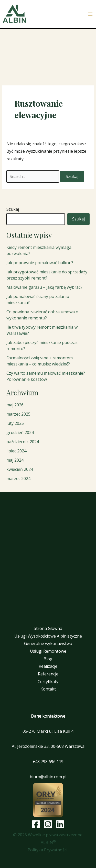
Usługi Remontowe (48, 651)
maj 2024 (15, 460)
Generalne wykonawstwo (48, 643)
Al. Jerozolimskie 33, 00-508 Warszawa (48, 746)
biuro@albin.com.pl (48, 777)
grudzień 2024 (20, 432)
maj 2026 (15, 405)
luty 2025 (15, 423)
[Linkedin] (60, 824)
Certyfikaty (48, 682)
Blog (48, 659)
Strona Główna (48, 628)
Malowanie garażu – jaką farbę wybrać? (44, 287)
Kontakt (48, 689)
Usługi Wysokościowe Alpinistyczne (48, 636)
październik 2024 (23, 442)
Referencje (48, 674)
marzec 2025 (18, 414)
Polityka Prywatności (48, 850)
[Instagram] (48, 824)
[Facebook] (36, 824)
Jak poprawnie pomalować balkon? (40, 263)
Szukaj (13, 209)
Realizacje (48, 666)
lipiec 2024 (16, 451)
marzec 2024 (18, 478)
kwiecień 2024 (20, 469)
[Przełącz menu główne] (90, 14)
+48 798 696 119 (48, 762)
